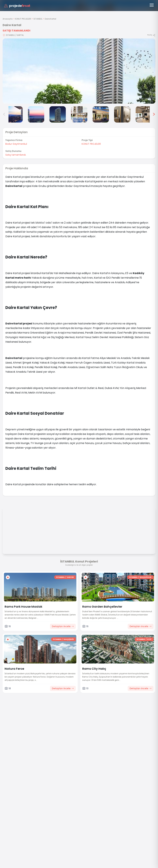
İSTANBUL (38, 19)
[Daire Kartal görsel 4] (58, 114)
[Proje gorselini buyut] (79, 71)
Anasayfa (8, 19)
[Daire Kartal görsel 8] (144, 114)
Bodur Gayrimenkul (16, 144)
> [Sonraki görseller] (154, 114)
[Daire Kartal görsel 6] (101, 114)
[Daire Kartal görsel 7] (122, 114)
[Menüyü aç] (152, 5)
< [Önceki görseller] (4, 114)
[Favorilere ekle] (8, 577)
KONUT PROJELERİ (23, 19)
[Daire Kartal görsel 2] (15, 114)
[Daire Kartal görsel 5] (79, 114)
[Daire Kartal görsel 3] (36, 114)
